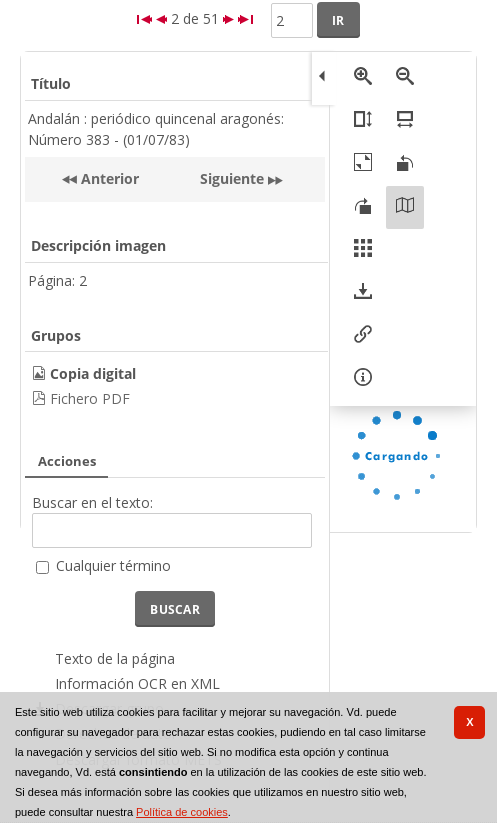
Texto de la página (115, 658)
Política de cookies (182, 812)
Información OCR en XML (137, 683)
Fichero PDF (90, 398)
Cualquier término (113, 565)
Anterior (108, 178)
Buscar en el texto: (92, 502)
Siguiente (232, 178)
